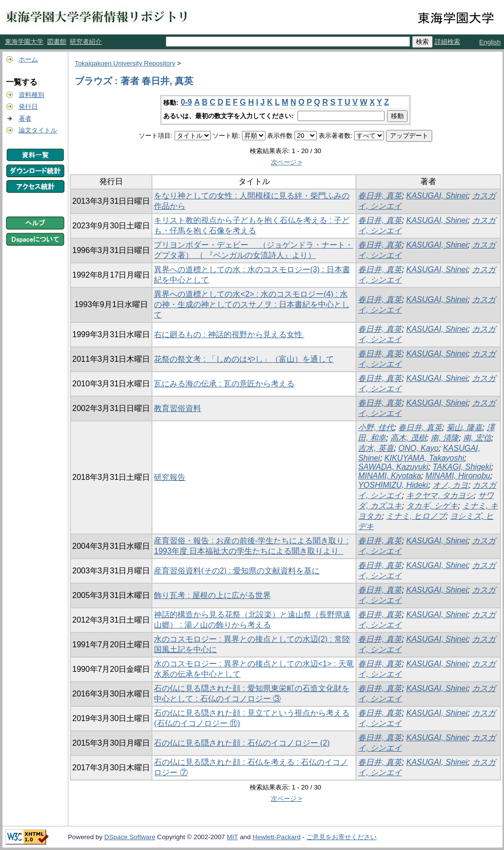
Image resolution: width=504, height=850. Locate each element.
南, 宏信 (477, 438)
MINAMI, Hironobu (458, 476)
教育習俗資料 (178, 408)
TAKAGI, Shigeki (462, 467)
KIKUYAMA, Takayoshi (424, 458)
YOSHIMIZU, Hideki (393, 485)
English (490, 42)
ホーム (28, 59)
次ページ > (287, 162)
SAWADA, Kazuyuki (393, 467)
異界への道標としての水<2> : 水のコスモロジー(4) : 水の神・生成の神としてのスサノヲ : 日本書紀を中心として (252, 304)
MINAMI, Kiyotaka (389, 476)
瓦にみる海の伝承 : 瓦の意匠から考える (224, 384)
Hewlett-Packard (277, 837)
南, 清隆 (445, 438)
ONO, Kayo (418, 448)
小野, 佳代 (376, 427)
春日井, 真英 (380, 196)
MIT (232, 837)
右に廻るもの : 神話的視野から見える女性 (229, 334)
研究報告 (170, 477)
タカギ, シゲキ (432, 506)
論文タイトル (38, 130)
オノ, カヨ (451, 485)
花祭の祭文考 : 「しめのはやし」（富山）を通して (244, 359)
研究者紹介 (86, 42)
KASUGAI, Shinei (437, 196)
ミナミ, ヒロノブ (416, 516)
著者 (25, 118)
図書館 (57, 42)
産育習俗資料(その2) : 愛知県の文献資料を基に (237, 571)
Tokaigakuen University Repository (125, 63)
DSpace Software (130, 837)
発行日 (28, 107)
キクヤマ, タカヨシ (440, 495)
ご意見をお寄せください (341, 837)
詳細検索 (447, 42)
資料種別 (31, 95)
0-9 (186, 102)
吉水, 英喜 (376, 448)
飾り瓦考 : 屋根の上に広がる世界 (212, 595)
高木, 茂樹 (408, 438)
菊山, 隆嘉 (464, 427)
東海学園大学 (24, 42)
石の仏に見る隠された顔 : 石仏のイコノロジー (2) (242, 743)
